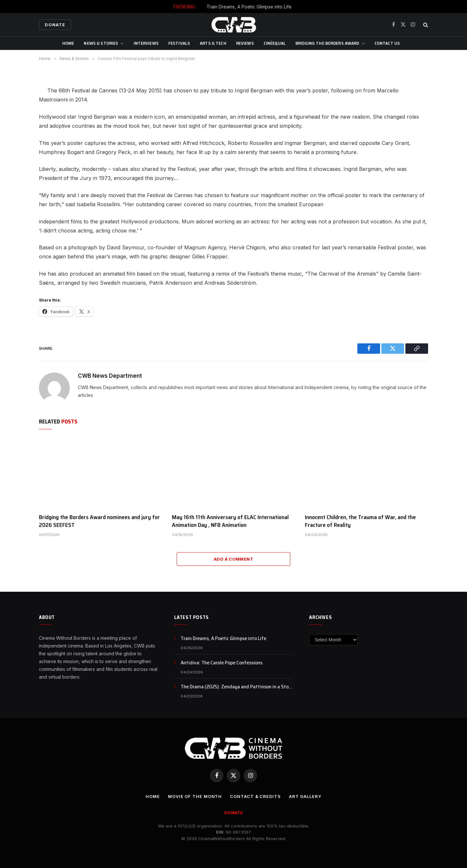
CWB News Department (110, 376)
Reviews (245, 43)
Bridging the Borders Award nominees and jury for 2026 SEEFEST (99, 521)
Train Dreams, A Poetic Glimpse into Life (249, 7)
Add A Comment (233, 559)
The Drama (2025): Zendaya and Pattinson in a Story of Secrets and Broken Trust (237, 687)
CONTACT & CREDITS (255, 796)
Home (68, 43)
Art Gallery (305, 796)
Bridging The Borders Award (327, 43)
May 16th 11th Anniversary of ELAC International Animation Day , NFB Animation (230, 521)
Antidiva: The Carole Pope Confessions (222, 663)
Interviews (146, 43)
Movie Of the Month (195, 796)
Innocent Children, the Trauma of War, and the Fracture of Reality (360, 521)
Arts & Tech (213, 43)
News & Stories (101, 43)
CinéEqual (275, 43)
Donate (55, 25)
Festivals (179, 43)
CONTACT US (387, 43)
